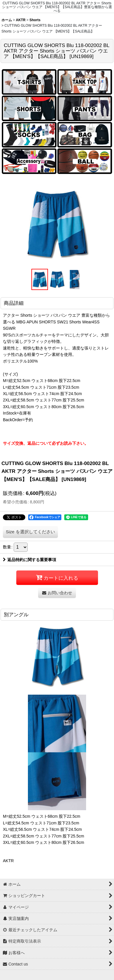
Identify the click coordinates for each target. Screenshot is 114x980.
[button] (40, 280)
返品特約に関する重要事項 (30, 560)
